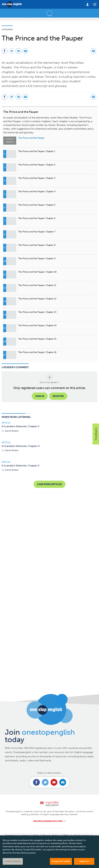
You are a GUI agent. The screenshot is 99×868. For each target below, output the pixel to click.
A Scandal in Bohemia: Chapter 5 (20, 426)
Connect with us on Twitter (45, 782)
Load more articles (49, 484)
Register (58, 396)
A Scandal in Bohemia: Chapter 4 (21, 446)
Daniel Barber (12, 431)
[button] (96, 434)
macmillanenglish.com (48, 821)
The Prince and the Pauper (21, 112)
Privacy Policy (51, 835)
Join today (40, 736)
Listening (7, 29)
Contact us (12, 835)
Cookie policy (82, 835)
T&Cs (66, 835)
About (25, 835)
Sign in (40, 396)
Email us (63, 782)
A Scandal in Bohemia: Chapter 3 (20, 466)
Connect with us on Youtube (54, 782)
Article (6, 423)
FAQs (36, 835)
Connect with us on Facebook (36, 782)
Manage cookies (50, 839)
